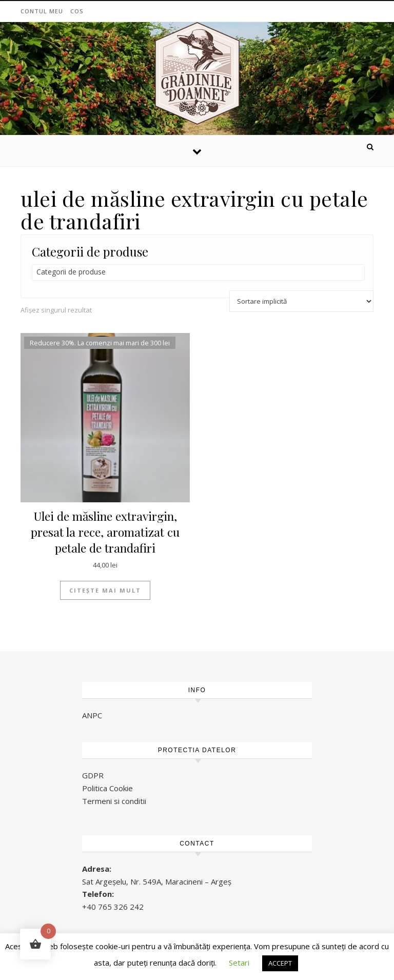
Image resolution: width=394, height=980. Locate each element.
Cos (77, 11)
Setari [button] (239, 963)
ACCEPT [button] (280, 963)
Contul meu (42, 11)
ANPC (92, 715)
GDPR (93, 775)
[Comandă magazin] (301, 301)
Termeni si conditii (114, 801)
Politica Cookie (107, 788)
